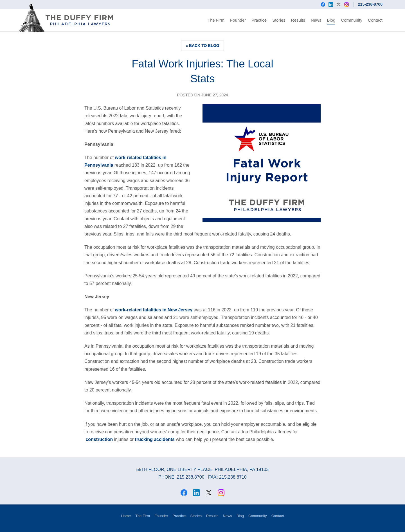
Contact (375, 20)
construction (99, 439)
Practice (259, 20)
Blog (331, 20)
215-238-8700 (370, 4)
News (316, 20)
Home (126, 516)
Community (352, 20)
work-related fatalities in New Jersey (154, 310)
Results (298, 20)
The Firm (216, 20)
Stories (279, 20)
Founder (238, 20)
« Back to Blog (202, 46)
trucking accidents (155, 439)
